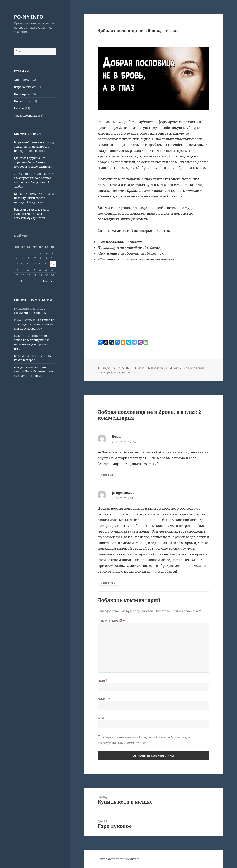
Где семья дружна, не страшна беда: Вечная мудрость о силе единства (33, 162)
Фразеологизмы (26, 115)
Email (104, 699)
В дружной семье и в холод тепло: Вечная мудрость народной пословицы (34, 147)
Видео (106, 368)
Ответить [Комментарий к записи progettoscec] (108, 583)
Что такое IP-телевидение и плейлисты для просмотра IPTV (34, 324)
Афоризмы (22, 80)
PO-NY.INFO (29, 17)
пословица (107, 213)
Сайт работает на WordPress (118, 859)
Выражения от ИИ (27, 87)
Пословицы (22, 101)
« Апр (22, 281)
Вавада (19, 356)
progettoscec (123, 492)
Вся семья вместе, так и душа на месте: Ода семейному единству (31, 214)
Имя (103, 680)
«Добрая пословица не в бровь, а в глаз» (170, 168)
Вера (116, 436)
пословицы (122, 372)
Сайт (102, 718)
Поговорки (22, 94)
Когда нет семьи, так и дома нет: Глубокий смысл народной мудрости (35, 198)
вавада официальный (30, 367)
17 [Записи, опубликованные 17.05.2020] (53, 264)
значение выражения (189, 368)
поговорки (105, 372)
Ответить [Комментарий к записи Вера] (108, 475)
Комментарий (111, 621)
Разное (19, 108)
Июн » (47, 281)
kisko (141, 368)
